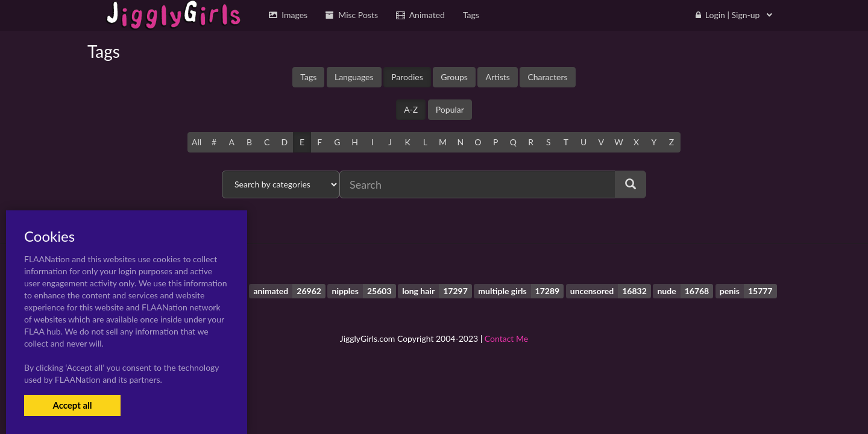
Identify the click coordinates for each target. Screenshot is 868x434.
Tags (308, 77)
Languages (354, 77)
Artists (497, 77)
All (197, 142)
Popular (450, 109)
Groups (454, 77)
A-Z (411, 109)
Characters (547, 77)
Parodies (407, 77)
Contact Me (506, 338)
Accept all (72, 405)
